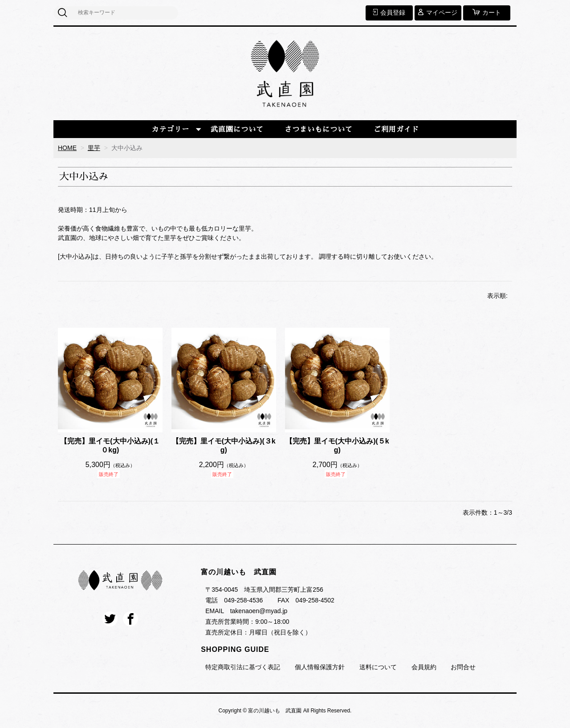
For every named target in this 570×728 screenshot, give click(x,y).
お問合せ (463, 667)
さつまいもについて (319, 130)
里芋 (94, 148)
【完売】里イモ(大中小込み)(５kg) (337, 446)
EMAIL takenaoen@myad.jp (246, 611)
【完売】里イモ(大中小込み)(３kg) (224, 446)
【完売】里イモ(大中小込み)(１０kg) (110, 446)
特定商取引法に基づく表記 (243, 667)
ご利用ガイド (396, 130)
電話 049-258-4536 (234, 600)
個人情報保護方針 (320, 667)
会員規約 (424, 667)
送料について (378, 667)
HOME (67, 148)
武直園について (237, 130)
